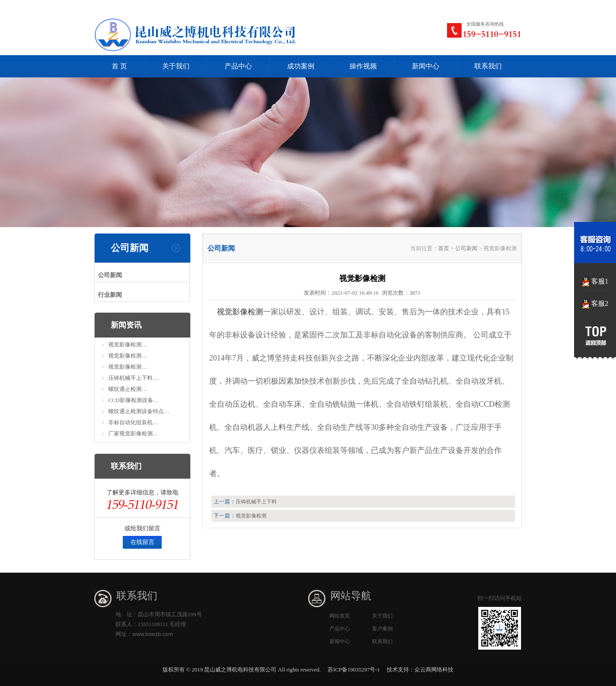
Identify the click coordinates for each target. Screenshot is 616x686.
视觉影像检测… (128, 344)
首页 (444, 248)
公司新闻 (110, 275)
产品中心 (238, 66)
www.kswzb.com (153, 634)
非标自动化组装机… (133, 422)
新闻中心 (426, 66)
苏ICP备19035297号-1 (354, 670)
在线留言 (142, 542)
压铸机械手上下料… (133, 378)
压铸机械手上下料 (256, 502)
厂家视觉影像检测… (133, 433)
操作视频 (363, 66)
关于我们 (176, 66)
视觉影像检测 (240, 312)
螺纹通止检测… (128, 389)
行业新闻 (110, 295)
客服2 (600, 303)
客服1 (600, 281)
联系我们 (488, 66)
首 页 (119, 66)
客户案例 (382, 629)
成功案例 (301, 66)
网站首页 (340, 616)
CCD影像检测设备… (133, 400)
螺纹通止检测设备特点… (139, 411)
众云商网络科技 (434, 670)
